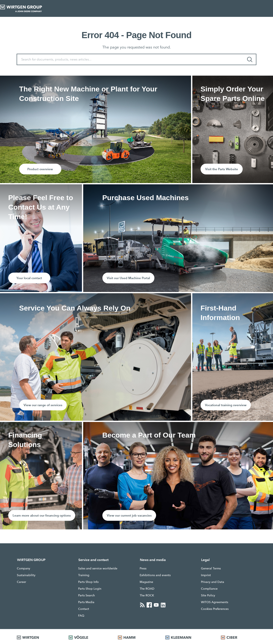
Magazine (146, 582)
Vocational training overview (226, 405)
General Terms (211, 568)
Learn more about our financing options (42, 515)
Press (143, 568)
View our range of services (43, 405)
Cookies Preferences (215, 609)
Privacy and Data (213, 582)
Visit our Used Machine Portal (128, 278)
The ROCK (147, 595)
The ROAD (147, 589)
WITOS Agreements (215, 602)
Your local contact (29, 278)
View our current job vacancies (129, 515)
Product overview (40, 169)
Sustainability (26, 575)
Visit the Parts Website (222, 169)
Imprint (206, 575)
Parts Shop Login (90, 589)
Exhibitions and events (155, 575)
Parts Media (86, 602)
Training (84, 575)
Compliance (209, 589)
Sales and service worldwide (98, 568)
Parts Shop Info (88, 582)
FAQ (81, 616)
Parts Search (86, 595)
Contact (84, 609)
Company (23, 568)
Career (21, 582)
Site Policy (208, 595)
